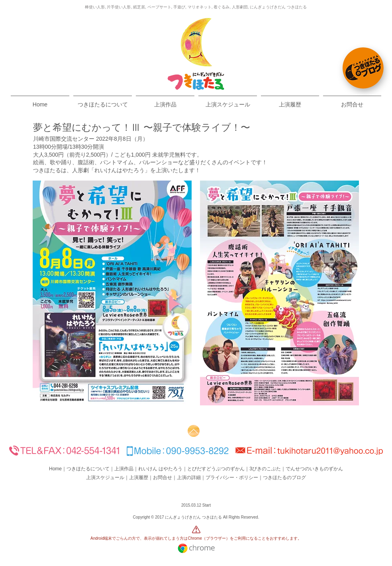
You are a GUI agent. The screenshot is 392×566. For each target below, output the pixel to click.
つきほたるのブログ (284, 478)
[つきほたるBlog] (363, 68)
